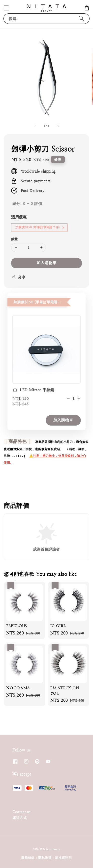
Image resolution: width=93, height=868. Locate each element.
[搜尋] (81, 19)
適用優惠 (19, 217)
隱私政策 (45, 858)
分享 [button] (18, 277)
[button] (6, 8)
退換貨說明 (63, 858)
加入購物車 (47, 263)
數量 (15, 239)
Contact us (21, 812)
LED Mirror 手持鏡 (33, 390)
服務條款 (28, 858)
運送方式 (20, 818)
